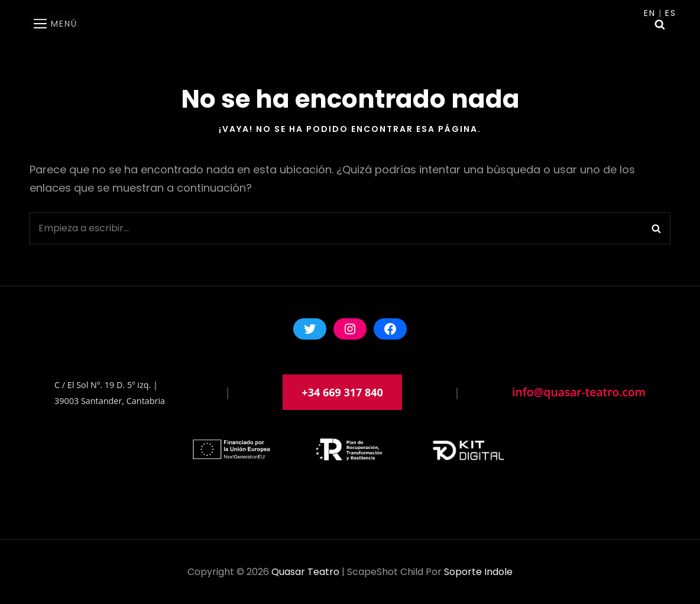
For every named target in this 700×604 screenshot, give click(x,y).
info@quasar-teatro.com (579, 392)
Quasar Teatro (305, 572)
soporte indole (478, 572)
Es (671, 13)
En (650, 13)
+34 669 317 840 (342, 392)
